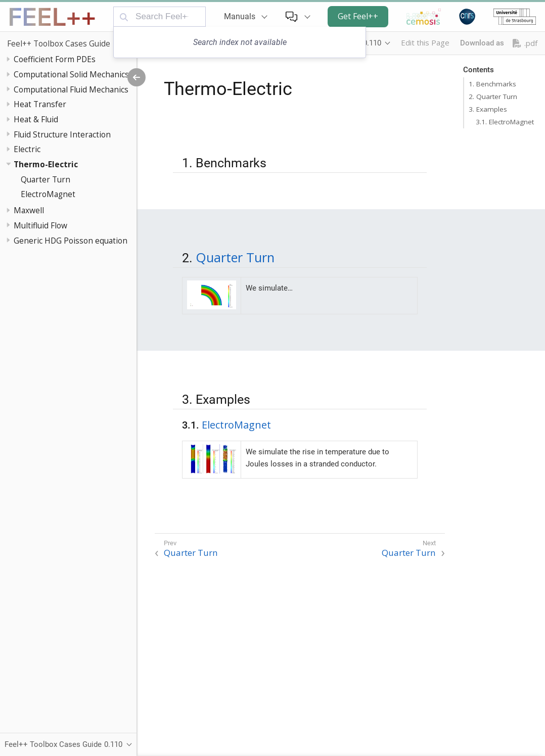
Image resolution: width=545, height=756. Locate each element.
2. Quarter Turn (493, 97)
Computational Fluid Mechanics (71, 89)
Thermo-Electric (46, 164)
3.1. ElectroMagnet (505, 122)
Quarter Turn (46, 179)
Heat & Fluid (36, 119)
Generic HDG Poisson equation (71, 241)
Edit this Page (425, 42)
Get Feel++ (358, 16)
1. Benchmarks (492, 84)
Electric (27, 149)
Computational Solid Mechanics (71, 74)
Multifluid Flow (40, 225)
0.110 (372, 43)
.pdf (525, 43)
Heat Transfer (40, 104)
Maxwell (29, 210)
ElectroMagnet (48, 194)
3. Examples (488, 109)
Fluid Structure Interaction (62, 134)
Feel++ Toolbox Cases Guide (59, 43)
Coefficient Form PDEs (55, 59)
